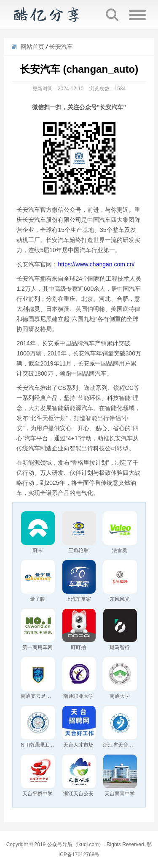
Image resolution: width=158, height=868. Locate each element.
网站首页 (32, 47)
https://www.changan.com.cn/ (96, 264)
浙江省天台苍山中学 (126, 745)
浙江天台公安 (78, 794)
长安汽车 (61, 47)
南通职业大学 (78, 696)
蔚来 (37, 550)
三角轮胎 (78, 550)
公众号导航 (46, 15)
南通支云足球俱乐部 (43, 696)
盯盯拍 (78, 647)
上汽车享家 (78, 599)
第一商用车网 (37, 647)
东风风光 (120, 599)
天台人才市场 (78, 745)
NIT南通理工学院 (40, 745)
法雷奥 (120, 550)
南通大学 (120, 696)
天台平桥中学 (37, 794)
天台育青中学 (120, 794)
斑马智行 (120, 647)
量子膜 (37, 599)
